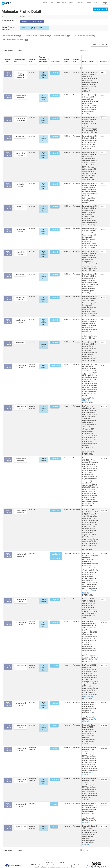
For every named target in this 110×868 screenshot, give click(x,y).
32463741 (104, 365)
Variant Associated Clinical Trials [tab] (16, 40)
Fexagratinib (56, 365)
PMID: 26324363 (92, 659)
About (71, 3)
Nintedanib (55, 779)
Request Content (101, 9)
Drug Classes (62, 3)
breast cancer (20, 137)
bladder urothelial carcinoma (21, 75)
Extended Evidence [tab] (62, 36)
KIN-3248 (55, 666)
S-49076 (54, 827)
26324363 (104, 622)
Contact (89, 3)
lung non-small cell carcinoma (21, 119)
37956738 (104, 458)
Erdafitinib (55, 73)
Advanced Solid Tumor (21, 366)
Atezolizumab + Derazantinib (56, 556)
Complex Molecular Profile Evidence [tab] (38, 36)
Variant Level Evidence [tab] (12, 36)
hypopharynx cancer (21, 230)
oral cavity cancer (21, 185)
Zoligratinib (55, 600)
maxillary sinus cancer (21, 321)
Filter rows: (84, 50)
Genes (52, 3)
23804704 (104, 827)
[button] (12, 60)
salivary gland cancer (21, 154)
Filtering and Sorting (100, 45)
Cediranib (55, 748)
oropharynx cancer (21, 208)
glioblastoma (20, 343)
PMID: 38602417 (88, 696)
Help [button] (97, 3)
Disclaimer (80, 3)
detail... (103, 73)
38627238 (104, 510)
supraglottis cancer (21, 253)
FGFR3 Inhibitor (43, 28)
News (45, 3)
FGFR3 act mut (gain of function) (32, 22)
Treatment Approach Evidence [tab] (84, 36)
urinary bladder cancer (21, 828)
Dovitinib (54, 726)
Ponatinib (55, 703)
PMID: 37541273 (88, 452)
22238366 (104, 703)
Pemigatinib (55, 459)
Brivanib (54, 804)
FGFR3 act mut (8, 74)
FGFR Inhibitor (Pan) (28, 28)
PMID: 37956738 (88, 504)
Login (105, 3)
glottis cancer (20, 275)
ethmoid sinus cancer (21, 298)
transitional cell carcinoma (21, 97)
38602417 (104, 666)
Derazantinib (56, 511)
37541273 (104, 407)
